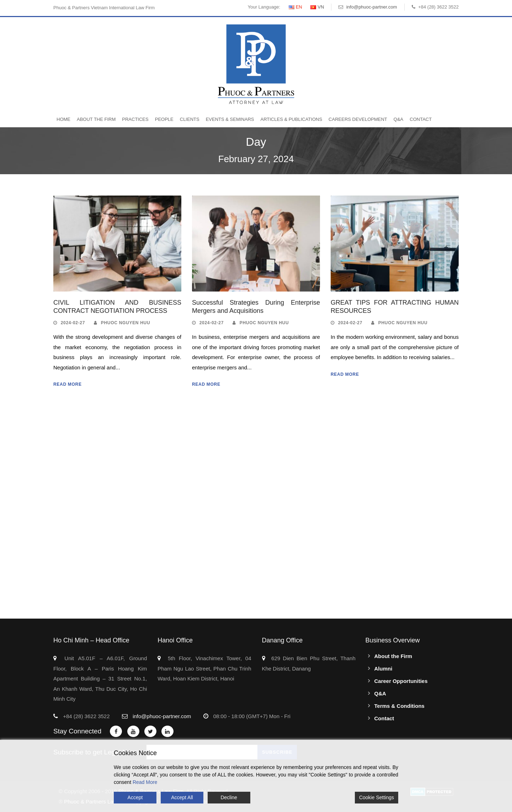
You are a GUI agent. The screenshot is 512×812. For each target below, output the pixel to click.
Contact (421, 119)
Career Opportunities (401, 681)
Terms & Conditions (399, 706)
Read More (68, 384)
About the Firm (96, 119)
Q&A (398, 119)
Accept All (182, 797)
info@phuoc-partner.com (372, 7)
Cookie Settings (377, 797)
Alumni (383, 669)
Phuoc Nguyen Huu (126, 323)
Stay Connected (77, 731)
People (164, 119)
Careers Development (358, 119)
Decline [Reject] (229, 797)
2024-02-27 (73, 323)
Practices (135, 119)
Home (63, 119)
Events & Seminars (230, 119)
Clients (190, 119)
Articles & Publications (291, 119)
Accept (135, 797)
